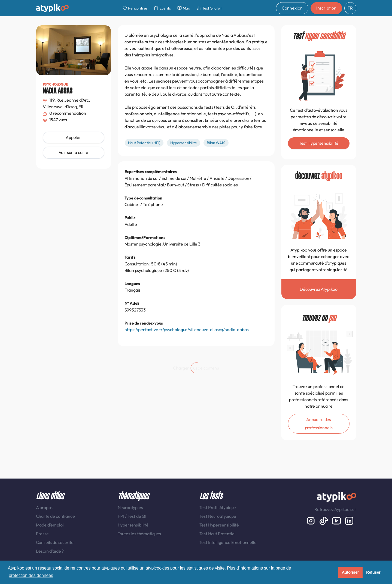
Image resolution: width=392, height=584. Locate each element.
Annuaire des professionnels (319, 423)
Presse (42, 534)
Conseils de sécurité (55, 542)
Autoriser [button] (350, 572)
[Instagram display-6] (311, 520)
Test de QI (137, 516)
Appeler (73, 137)
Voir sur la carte (73, 152)
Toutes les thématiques (139, 534)
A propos (44, 507)
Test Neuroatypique (218, 516)
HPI (121, 516)
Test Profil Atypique (218, 507)
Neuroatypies (130, 507)
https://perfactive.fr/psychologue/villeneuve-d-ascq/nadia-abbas (187, 329)
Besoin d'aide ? (50, 551)
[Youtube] (337, 520)
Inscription (326, 8)
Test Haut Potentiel (218, 534)
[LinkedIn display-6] (349, 520)
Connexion (292, 8)
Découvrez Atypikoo (319, 289)
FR (350, 8)
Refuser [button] (373, 572)
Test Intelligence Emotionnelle (228, 542)
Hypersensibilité (133, 525)
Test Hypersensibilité (219, 525)
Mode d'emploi (50, 525)
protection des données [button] (31, 575)
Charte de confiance (55, 516)
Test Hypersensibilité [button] (319, 143)
